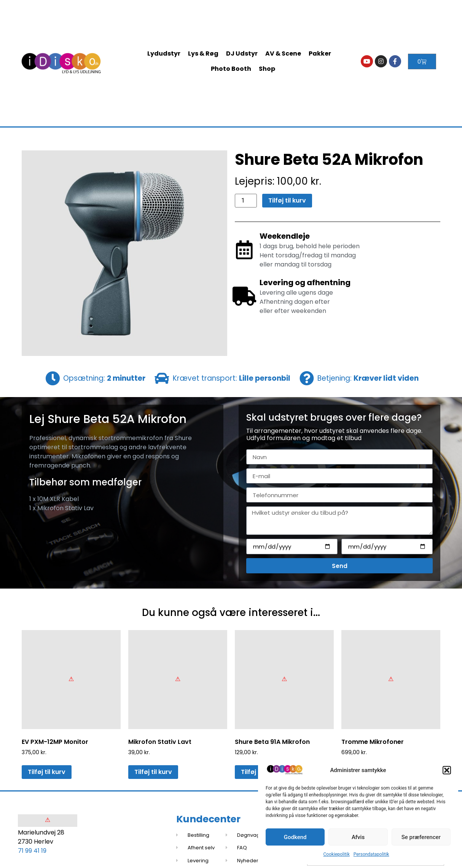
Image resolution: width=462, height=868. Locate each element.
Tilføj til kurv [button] (47, 772)
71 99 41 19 (32, 851)
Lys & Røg (203, 53)
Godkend (295, 837)
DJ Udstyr (242, 53)
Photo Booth (231, 69)
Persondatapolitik (371, 854)
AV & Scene (283, 53)
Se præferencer (421, 837)
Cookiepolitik (337, 854)
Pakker (320, 53)
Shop (267, 69)
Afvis (358, 837)
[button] (447, 770)
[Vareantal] (246, 201)
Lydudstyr (164, 53)
